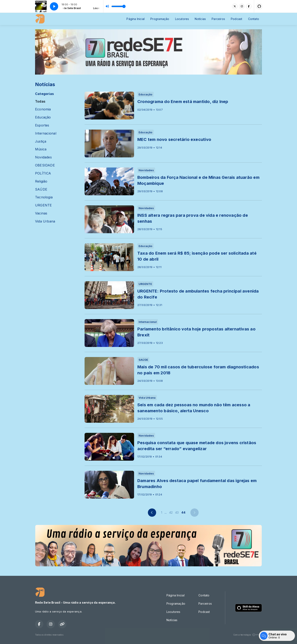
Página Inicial (136, 19)
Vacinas (41, 213)
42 (171, 512)
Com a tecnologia (248, 635)
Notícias (200, 19)
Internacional (46, 133)
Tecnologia (44, 197)
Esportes (42, 125)
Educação (43, 117)
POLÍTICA (43, 173)
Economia (43, 109)
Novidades (43, 157)
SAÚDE (41, 189)
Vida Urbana (45, 221)
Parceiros (218, 19)
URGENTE (43, 205)
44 (183, 512)
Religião (41, 181)
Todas (40, 101)
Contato (254, 19)
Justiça (41, 141)
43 (177, 512)
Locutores (182, 19)
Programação (160, 19)
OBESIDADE (45, 165)
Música (41, 149)
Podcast (236, 19)
